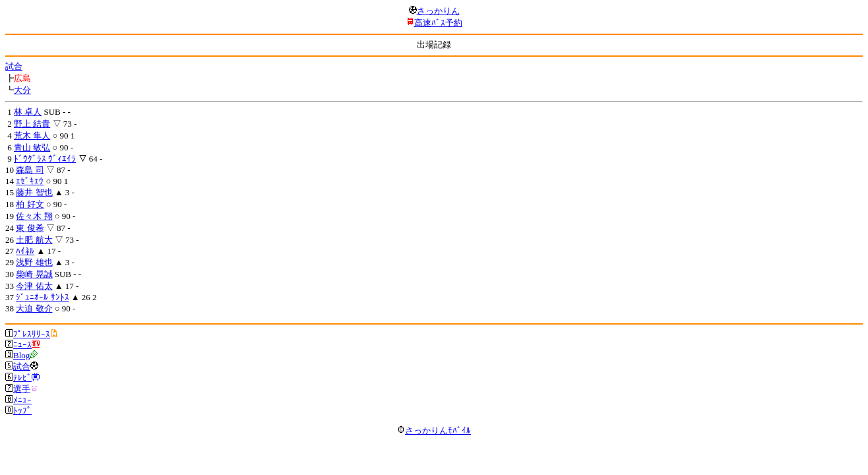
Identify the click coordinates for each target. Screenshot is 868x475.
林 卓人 (28, 112)
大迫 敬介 (34, 308)
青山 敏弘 (32, 147)
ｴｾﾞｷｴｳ (30, 181)
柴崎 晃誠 (34, 274)
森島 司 (30, 170)
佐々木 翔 (34, 216)
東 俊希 (30, 228)
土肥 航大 (34, 240)
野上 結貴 (32, 124)
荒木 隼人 (32, 136)
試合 (14, 66)
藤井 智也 (34, 192)
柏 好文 (30, 204)
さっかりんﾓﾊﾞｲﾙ (434, 430)
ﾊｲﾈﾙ (25, 251)
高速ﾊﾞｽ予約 (438, 23)
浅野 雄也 (34, 262)
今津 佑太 (34, 286)
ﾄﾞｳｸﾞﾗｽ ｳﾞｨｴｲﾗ (45, 159)
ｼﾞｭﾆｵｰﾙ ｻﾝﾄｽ (42, 297)
